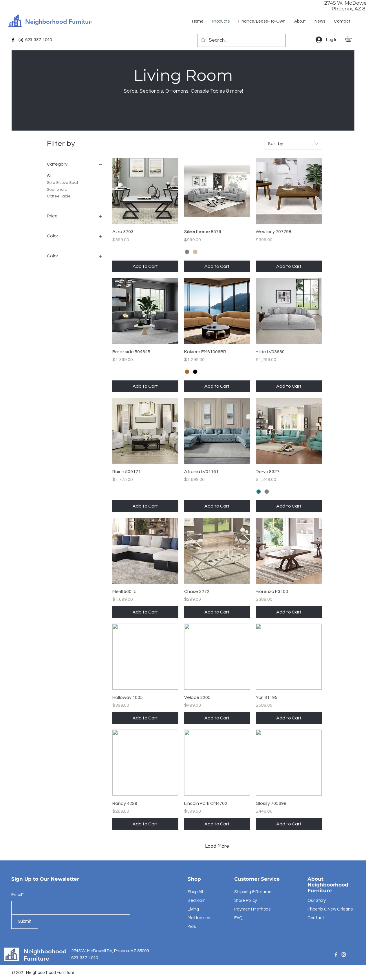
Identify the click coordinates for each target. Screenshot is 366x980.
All (49, 175)
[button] (351, 39)
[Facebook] (13, 40)
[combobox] (293, 144)
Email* (18, 895)
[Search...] (241, 40)
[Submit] (25, 922)
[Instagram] (21, 40)
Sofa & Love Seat (63, 182)
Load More (217, 846)
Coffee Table (59, 196)
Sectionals (57, 189)
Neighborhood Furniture (60, 22)
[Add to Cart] (145, 266)
